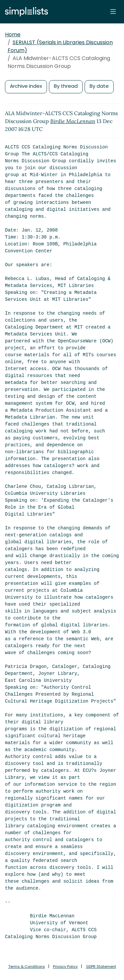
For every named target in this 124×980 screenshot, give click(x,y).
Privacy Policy (65, 966)
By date (99, 86)
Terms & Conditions (27, 966)
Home (13, 34)
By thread (66, 86)
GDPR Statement (101, 966)
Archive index (26, 86)
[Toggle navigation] (113, 12)
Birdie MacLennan (73, 121)
